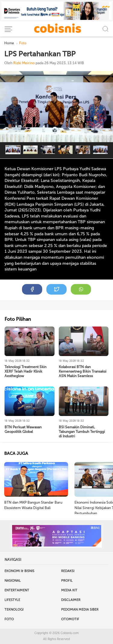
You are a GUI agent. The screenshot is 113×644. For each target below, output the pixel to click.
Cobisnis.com (70, 633)
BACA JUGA (16, 453)
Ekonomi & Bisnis (19, 571)
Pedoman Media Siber (80, 610)
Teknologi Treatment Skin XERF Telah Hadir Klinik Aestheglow (25, 371)
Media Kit (69, 590)
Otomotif (70, 619)
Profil (67, 581)
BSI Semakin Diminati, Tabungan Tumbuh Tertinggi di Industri (82, 432)
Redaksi (68, 571)
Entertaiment (17, 590)
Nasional (13, 581)
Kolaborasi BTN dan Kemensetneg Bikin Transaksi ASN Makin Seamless (83, 371)
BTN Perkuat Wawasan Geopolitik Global (23, 429)
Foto (9, 619)
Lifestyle (12, 600)
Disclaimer (71, 600)
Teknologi (14, 610)
